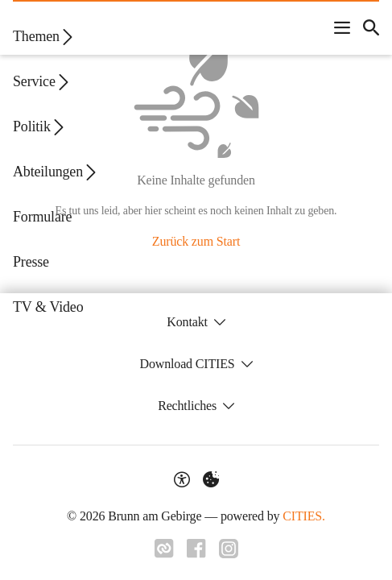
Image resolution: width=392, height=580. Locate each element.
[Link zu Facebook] (196, 549)
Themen (44, 37)
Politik (40, 127)
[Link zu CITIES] (164, 549)
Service (42, 82)
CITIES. (304, 516)
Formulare (42, 217)
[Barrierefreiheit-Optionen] (182, 479)
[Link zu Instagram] (229, 549)
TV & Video (48, 307)
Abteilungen (56, 172)
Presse (31, 262)
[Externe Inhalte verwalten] (211, 479)
